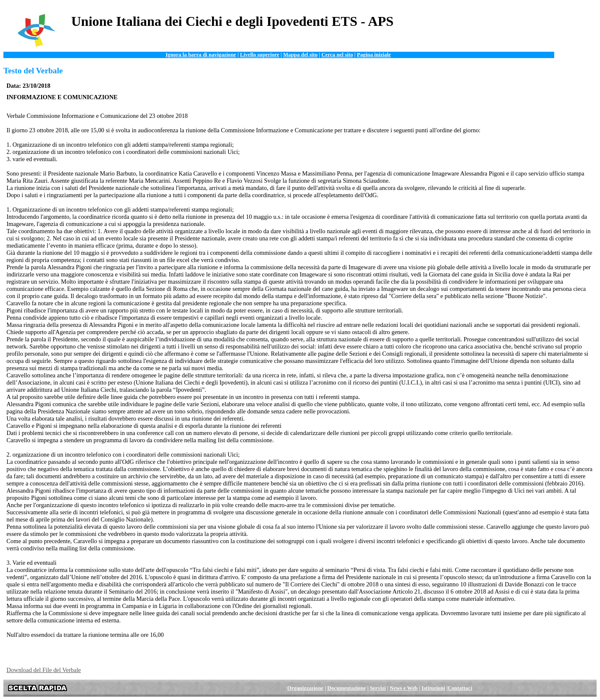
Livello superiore (260, 55)
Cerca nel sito (337, 55)
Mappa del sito (300, 55)
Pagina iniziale (374, 55)
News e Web (404, 688)
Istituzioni (433, 688)
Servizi (378, 688)
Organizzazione (305, 688)
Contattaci (460, 688)
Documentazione (347, 688)
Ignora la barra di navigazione (201, 55)
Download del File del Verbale (44, 670)
